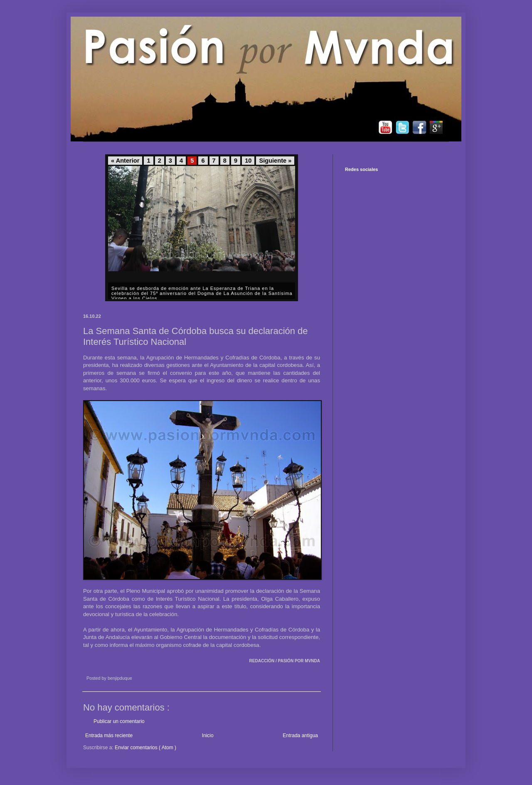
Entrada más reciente (109, 735)
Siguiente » (275, 161)
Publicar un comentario (119, 721)
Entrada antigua (300, 735)
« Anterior (125, 161)
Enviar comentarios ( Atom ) (145, 748)
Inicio (208, 735)
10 (248, 161)
